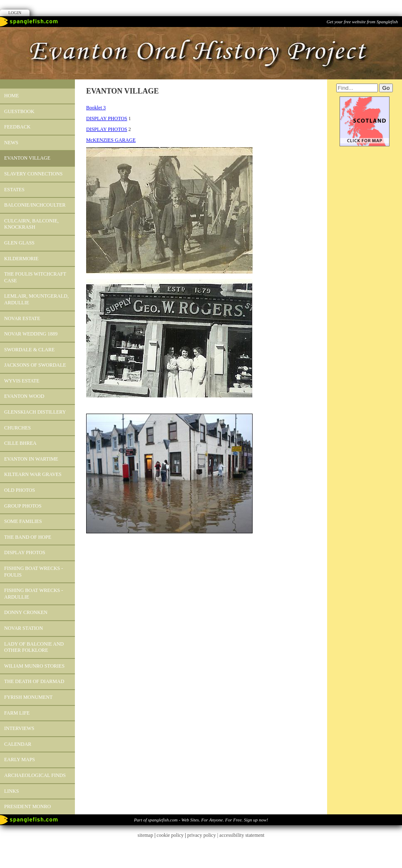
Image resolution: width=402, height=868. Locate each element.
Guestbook (19, 111)
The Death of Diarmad (34, 681)
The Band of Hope (28, 537)
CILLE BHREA (20, 443)
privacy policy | (203, 835)
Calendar (18, 744)
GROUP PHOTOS (23, 506)
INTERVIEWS (19, 728)
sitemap (145, 835)
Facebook (201, 7)
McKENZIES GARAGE (111, 140)
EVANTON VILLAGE (27, 158)
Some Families (23, 521)
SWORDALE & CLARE (29, 350)
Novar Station (24, 628)
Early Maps (20, 759)
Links (11, 791)
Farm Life (17, 713)
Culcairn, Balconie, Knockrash (31, 224)
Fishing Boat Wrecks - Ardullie (33, 594)
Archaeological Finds (35, 775)
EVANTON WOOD (24, 396)
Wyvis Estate (22, 381)
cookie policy (170, 835)
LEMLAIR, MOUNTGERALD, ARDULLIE (36, 299)
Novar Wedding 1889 (31, 334)
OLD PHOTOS (20, 490)
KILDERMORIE (21, 259)
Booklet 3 (96, 108)
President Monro (27, 806)
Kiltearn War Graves (33, 474)
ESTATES (14, 190)
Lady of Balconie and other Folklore (34, 647)
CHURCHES (17, 428)
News (11, 143)
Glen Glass (19, 243)
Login (15, 13)
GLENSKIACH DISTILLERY (35, 412)
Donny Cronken (26, 612)
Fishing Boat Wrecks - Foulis (33, 572)
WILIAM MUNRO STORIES (34, 666)
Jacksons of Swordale (35, 365)
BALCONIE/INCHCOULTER (35, 205)
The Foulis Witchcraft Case (35, 277)
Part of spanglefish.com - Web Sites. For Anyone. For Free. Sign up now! (201, 820)
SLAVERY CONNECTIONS (33, 174)
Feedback (17, 127)
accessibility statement (242, 835)
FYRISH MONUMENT (28, 697)
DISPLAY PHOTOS (25, 552)
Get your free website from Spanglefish (362, 22)
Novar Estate (22, 318)
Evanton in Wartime (31, 459)
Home (11, 96)
